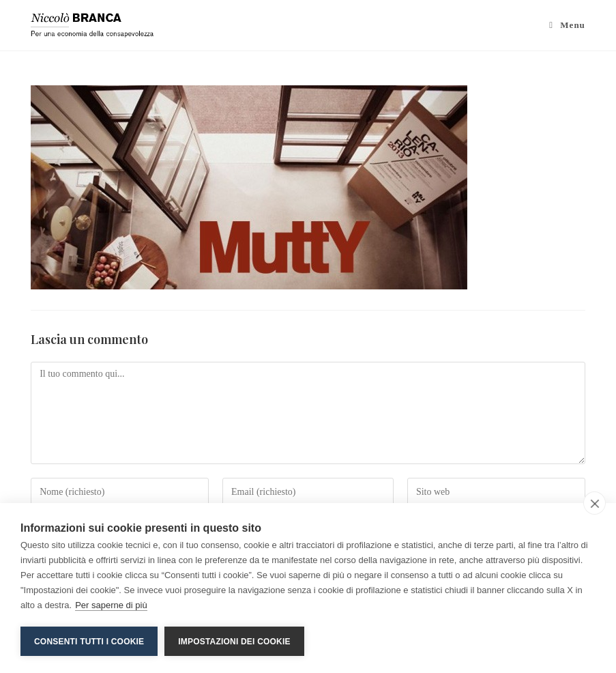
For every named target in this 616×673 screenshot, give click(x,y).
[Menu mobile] (567, 25)
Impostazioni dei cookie (234, 642)
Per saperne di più (111, 605)
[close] (595, 503)
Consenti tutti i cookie (89, 642)
